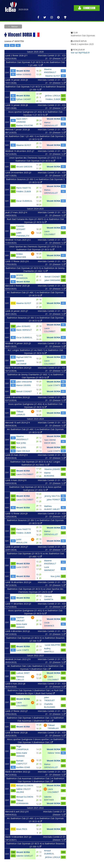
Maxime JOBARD (52, 469)
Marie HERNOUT (24, 330)
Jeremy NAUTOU (52, 496)
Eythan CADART (24, 99)
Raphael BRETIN (24, 357)
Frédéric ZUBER (53, 99)
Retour (14, 26)
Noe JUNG (21, 443)
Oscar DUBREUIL (24, 201)
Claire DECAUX (23, 451)
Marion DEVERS (24, 385)
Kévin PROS (22, 829)
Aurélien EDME (23, 767)
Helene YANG (54, 753)
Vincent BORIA (23, 71)
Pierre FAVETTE (23, 188)
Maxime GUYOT (53, 76)
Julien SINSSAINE (52, 280)
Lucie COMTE (54, 385)
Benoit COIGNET (52, 277)
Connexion (87, 8)
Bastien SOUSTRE (25, 125)
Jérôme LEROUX (53, 96)
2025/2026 (23, 9)
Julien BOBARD (23, 326)
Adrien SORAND (24, 74)
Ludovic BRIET (23, 673)
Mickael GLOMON (25, 785)
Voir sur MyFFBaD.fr (80, 53)
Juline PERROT (54, 500)
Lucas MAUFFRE (53, 645)
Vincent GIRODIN (24, 167)
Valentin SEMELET (25, 856)
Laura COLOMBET (25, 474)
